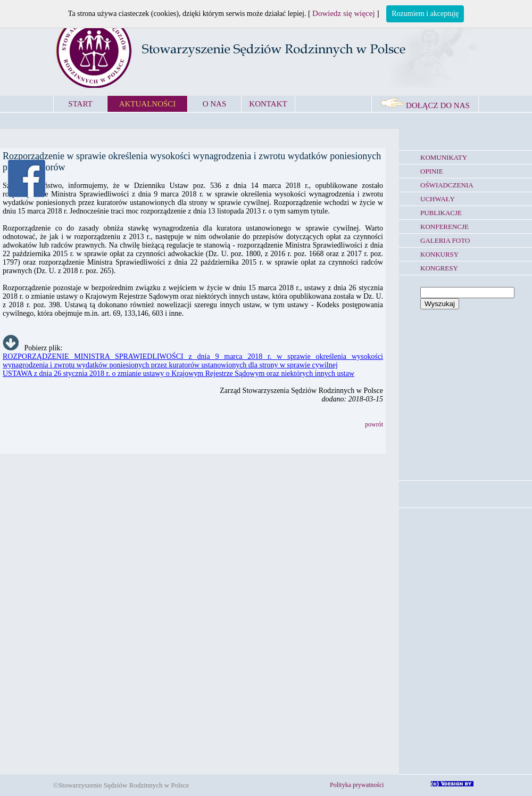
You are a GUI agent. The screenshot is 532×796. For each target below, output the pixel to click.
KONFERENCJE (444, 227)
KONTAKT (268, 104)
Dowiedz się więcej (343, 13)
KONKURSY (439, 254)
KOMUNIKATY (444, 157)
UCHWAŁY (438, 199)
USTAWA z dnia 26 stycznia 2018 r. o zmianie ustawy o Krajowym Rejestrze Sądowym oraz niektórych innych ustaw (178, 374)
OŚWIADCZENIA (447, 185)
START (80, 104)
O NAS (215, 104)
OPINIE (432, 171)
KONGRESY (439, 268)
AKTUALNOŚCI (148, 104)
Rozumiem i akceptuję (425, 14)
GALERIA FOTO (445, 240)
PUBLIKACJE (441, 213)
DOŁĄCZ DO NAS (425, 105)
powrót (374, 424)
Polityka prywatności (357, 785)
